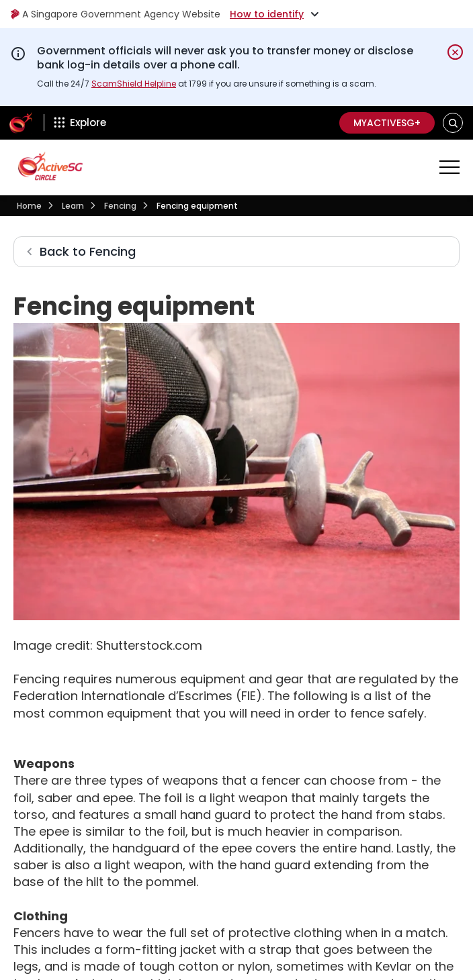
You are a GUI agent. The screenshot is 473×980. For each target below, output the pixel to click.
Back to (88, 251)
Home (29, 206)
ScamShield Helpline (134, 84)
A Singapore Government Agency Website (115, 14)
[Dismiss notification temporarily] (455, 52)
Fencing (120, 206)
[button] (453, 122)
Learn (73, 206)
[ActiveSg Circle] (21, 123)
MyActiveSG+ (387, 123)
